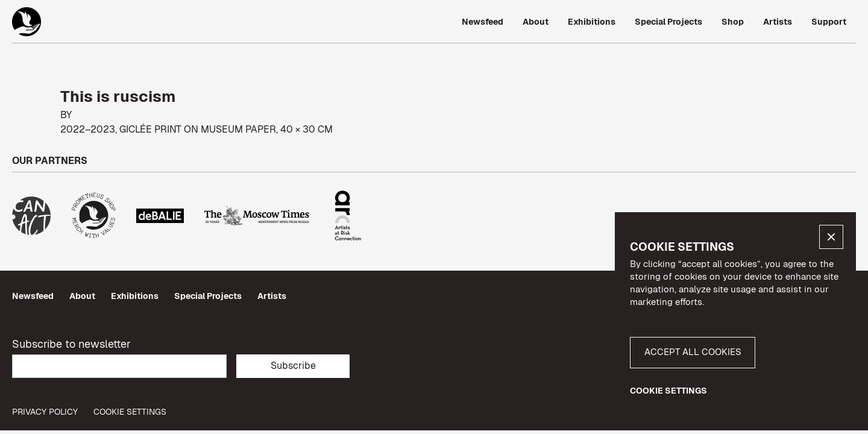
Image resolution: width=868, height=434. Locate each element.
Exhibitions (135, 296)
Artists (272, 296)
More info (726, 302)
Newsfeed (33, 296)
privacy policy (45, 412)
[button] (831, 237)
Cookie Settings (130, 412)
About (82, 296)
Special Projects (208, 296)
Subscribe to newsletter (71, 344)
